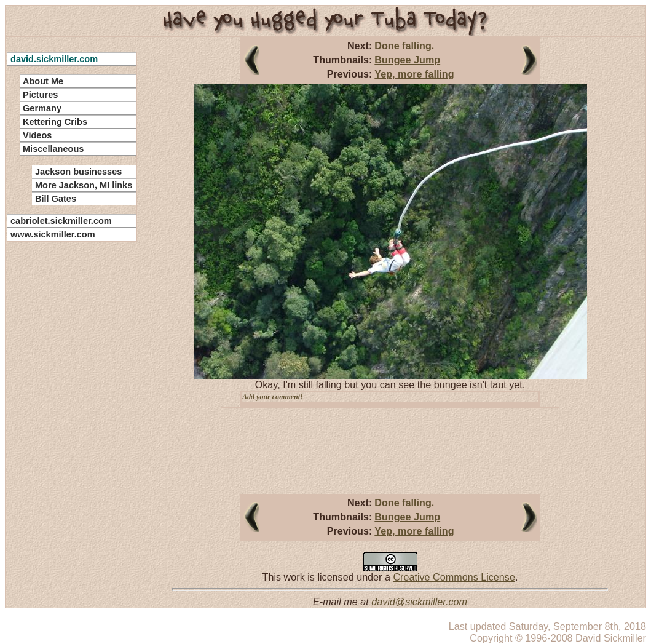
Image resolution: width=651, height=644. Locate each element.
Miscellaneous (53, 149)
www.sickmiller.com (53, 234)
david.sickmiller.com (54, 59)
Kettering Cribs (55, 122)
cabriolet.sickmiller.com (61, 221)
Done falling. (404, 46)
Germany (42, 108)
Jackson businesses (78, 172)
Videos (37, 135)
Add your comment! (273, 397)
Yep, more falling (414, 74)
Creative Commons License (454, 577)
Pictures (40, 95)
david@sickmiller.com (419, 602)
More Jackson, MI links (84, 185)
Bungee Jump (407, 60)
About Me (43, 81)
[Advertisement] (65, 431)
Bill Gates (56, 199)
